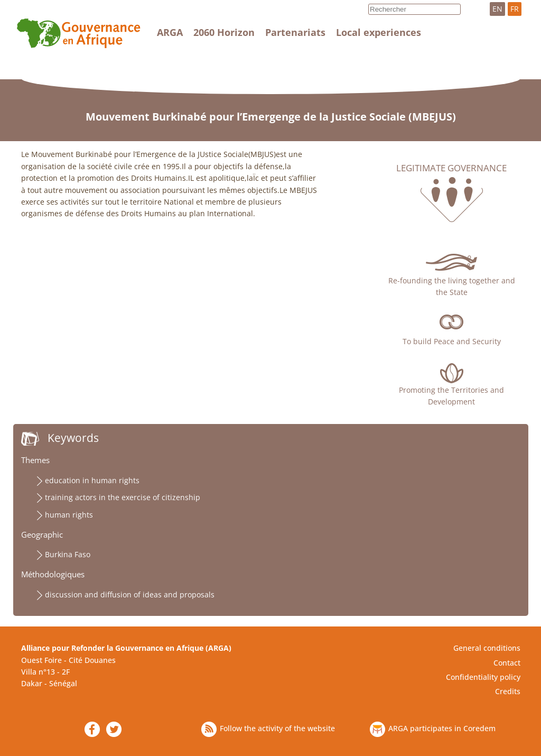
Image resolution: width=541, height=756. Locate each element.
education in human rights (92, 480)
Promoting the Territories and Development (451, 396)
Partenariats (295, 32)
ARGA (170, 32)
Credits (508, 691)
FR (515, 9)
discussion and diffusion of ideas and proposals (130, 594)
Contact (507, 663)
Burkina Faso (68, 554)
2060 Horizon (224, 32)
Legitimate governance (451, 168)
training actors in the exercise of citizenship (123, 497)
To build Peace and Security (452, 341)
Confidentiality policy (483, 677)
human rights (69, 515)
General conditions (487, 648)
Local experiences (379, 32)
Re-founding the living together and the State (452, 286)
